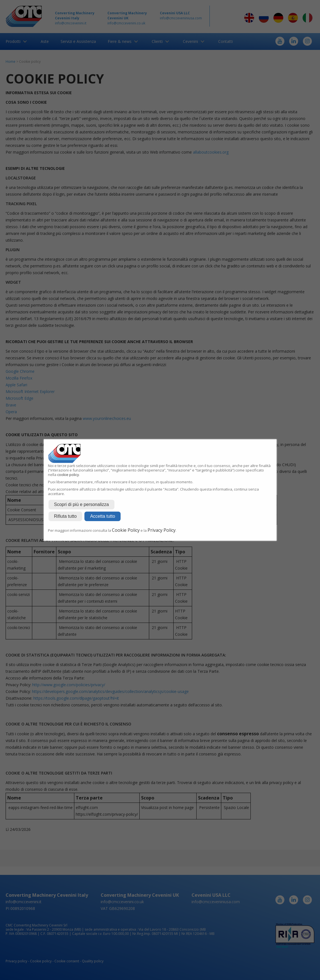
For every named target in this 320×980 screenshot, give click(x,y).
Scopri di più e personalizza (82, 504)
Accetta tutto (103, 516)
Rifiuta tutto (65, 516)
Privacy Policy (162, 530)
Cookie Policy (126, 530)
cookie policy (68, 475)
